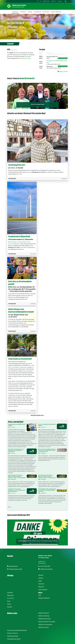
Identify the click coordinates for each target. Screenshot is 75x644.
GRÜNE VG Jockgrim (43, 627)
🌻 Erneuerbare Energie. (24, 58)
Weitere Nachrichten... (37, 415)
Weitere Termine (63, 71)
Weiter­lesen (12, 179)
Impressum (10, 592)
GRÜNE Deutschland (44, 613)
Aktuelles (41, 578)
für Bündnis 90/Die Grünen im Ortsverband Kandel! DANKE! (37, 541)
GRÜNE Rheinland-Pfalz (45, 619)
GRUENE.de (53, 1)
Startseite (41, 575)
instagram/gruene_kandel (15, 569)
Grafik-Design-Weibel (13, 636)
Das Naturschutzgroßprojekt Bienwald (17, 630)
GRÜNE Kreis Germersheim (45, 624)
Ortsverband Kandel (18, 7)
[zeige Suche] (66, 1)
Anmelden (60, 1)
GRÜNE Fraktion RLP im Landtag (47, 622)
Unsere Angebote (43, 589)
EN (40, 1)
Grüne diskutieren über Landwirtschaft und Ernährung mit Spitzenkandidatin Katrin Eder (47, 490)
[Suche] (64, 1)
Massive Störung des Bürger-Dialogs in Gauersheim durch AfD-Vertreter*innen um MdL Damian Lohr (47, 450)
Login (40, 595)
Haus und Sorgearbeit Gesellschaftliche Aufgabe (47, 425)
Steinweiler (30, 78)
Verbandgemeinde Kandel (14, 639)
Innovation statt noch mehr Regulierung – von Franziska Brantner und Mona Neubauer (17, 490)
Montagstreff (50, 52)
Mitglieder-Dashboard (44, 598)
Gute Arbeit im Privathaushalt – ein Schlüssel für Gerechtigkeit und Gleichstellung (16, 450)
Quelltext (10, 607)
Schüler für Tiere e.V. (12, 633)
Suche (9, 601)
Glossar (9, 604)
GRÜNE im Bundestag (44, 616)
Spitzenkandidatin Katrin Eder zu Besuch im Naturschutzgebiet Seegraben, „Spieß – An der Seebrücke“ (17, 476)
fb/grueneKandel (12, 566)
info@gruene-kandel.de (45, 569)
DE (38, 1)
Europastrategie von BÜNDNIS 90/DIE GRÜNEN (17, 425)
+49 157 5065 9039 (44, 566)
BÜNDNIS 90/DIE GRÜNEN (19, 5)
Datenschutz (10, 595)
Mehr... (10, 507)
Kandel (22, 78)
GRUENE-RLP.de (46, 1)
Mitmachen (41, 587)
